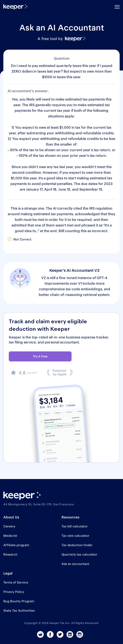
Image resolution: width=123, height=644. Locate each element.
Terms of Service (16, 582)
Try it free (40, 356)
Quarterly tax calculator (79, 554)
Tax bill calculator (75, 526)
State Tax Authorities (19, 611)
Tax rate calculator (75, 536)
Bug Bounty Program (19, 601)
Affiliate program (16, 545)
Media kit (10, 536)
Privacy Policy (14, 592)
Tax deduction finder (77, 545)
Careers (9, 526)
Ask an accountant (75, 564)
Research (10, 554)
